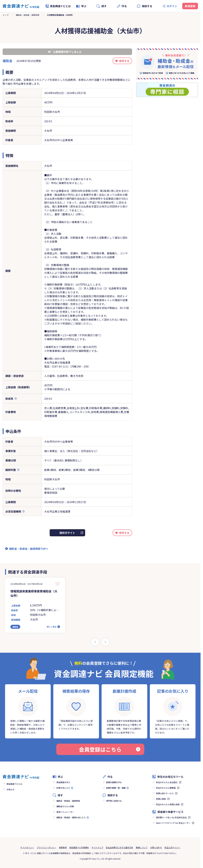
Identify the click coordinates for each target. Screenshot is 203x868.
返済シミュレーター (65, 812)
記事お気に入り (63, 788)
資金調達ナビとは (58, 6)
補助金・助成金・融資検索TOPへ (29, 549)
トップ (6, 15)
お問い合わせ (156, 847)
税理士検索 (161, 799)
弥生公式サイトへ (172, 847)
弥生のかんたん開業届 (166, 788)
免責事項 (63, 847)
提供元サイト (67, 533)
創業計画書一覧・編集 (116, 788)
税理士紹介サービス (165, 793)
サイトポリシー (27, 847)
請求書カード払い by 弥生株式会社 (171, 817)
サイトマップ (97, 847)
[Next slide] (105, 642)
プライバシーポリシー (46, 847)
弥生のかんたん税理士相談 (168, 804)
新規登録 (190, 6)
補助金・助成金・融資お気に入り (71, 817)
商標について (142, 847)
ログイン (172, 6)
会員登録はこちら (110, 749)
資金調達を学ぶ (63, 782)
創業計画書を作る (114, 782)
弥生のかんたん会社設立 (167, 782)
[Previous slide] (95, 642)
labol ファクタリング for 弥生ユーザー (173, 823)
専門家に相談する (114, 801)
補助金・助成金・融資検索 (28, 15)
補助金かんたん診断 (65, 806)
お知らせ (10, 789)
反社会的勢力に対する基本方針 (120, 847)
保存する (124, 61)
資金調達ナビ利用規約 (79, 847)
